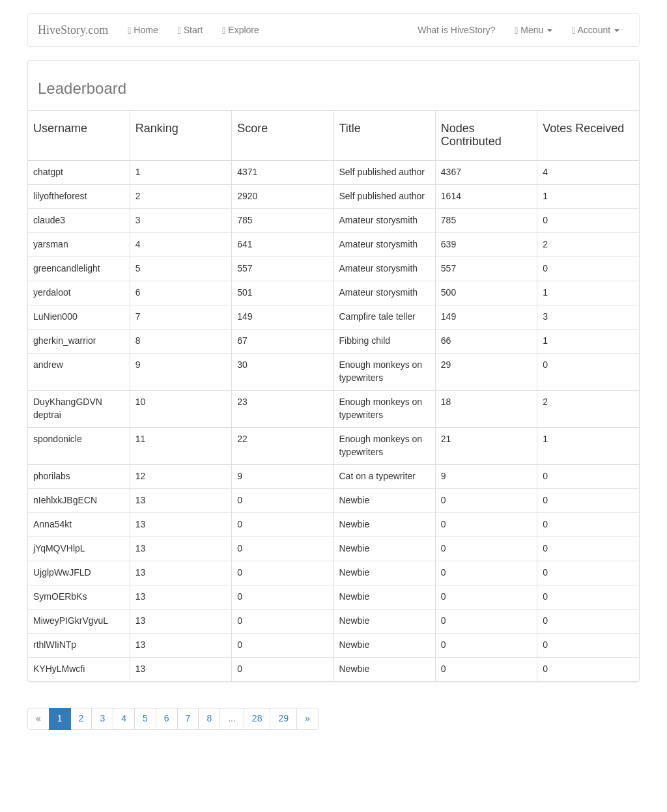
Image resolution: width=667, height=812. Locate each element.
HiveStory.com (73, 30)
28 (257, 718)
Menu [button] (533, 30)
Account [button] (596, 30)
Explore (240, 30)
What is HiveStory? (461, 29)
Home (143, 30)
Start (191, 30)
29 (283, 718)
